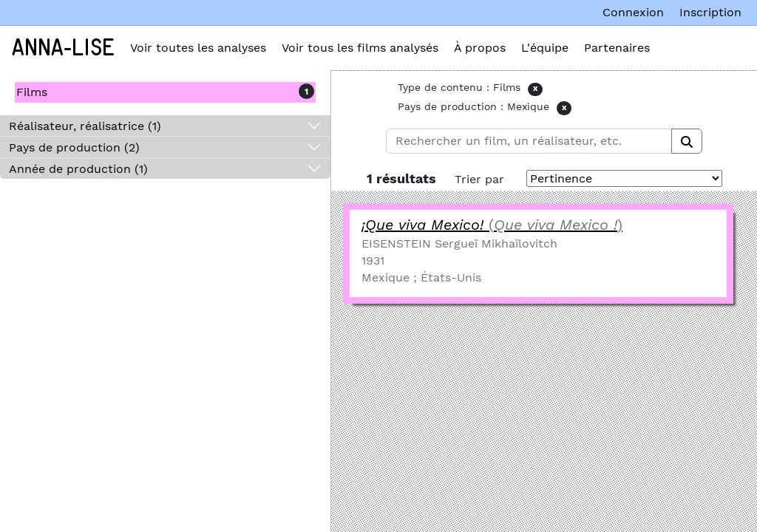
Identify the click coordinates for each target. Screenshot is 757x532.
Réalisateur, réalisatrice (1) (85, 126)
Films (32, 92)
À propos (480, 48)
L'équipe (545, 48)
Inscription (710, 12)
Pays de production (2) (74, 147)
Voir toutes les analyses (198, 48)
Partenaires (617, 48)
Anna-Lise (63, 48)
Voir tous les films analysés (360, 48)
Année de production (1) (78, 169)
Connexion (633, 12)
